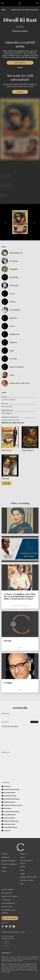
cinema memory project (20, 606)
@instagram (6, 713)
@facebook (5, 752)
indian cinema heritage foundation (25, 10)
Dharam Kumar (20, 31)
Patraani (7, 641)
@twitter (5, 722)
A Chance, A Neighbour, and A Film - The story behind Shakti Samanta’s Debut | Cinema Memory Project (20, 596)
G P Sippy (8, 683)
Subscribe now (20, 63)
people (20, 690)
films (4, 10)
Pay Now (20, 92)
